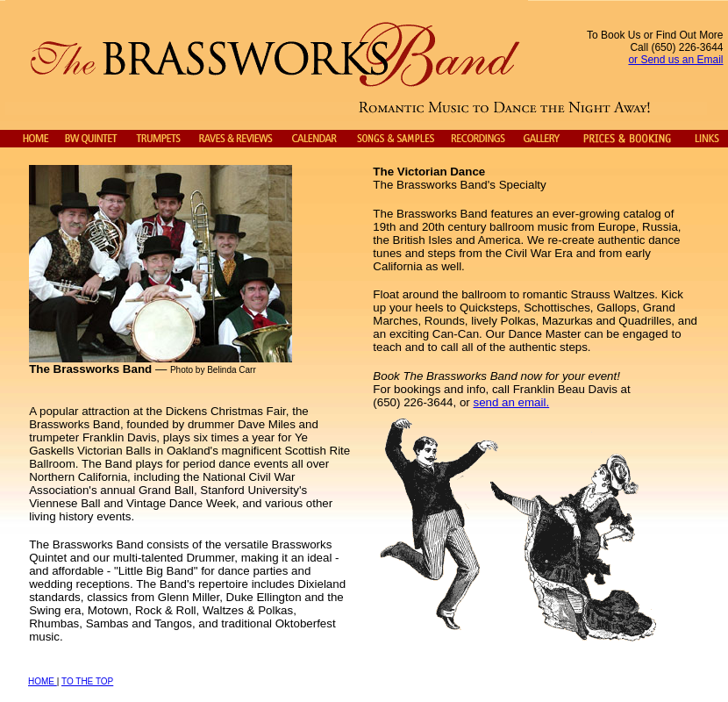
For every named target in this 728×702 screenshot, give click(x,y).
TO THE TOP (87, 681)
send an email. (511, 402)
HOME (43, 681)
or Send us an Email (675, 60)
